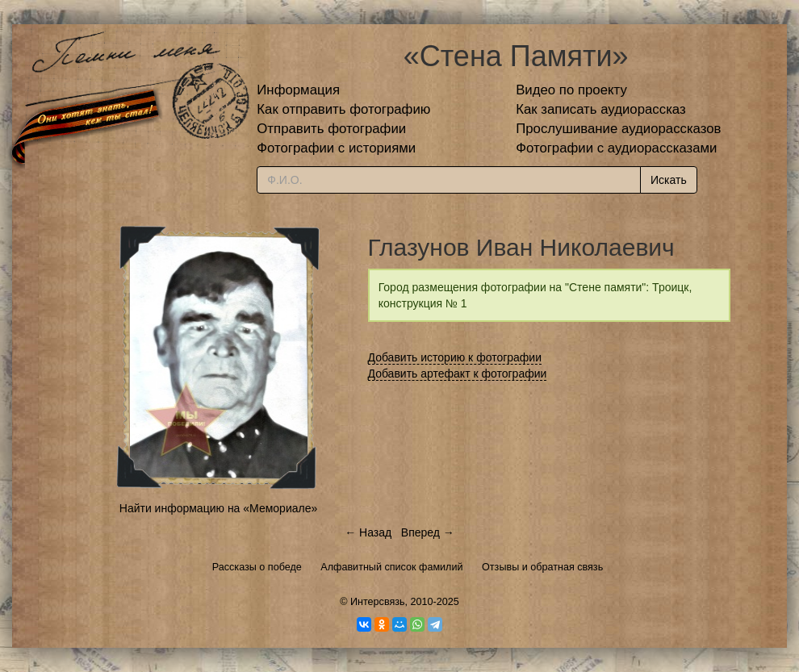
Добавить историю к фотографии (455, 357)
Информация (298, 90)
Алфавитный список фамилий (391, 567)
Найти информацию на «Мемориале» (218, 508)
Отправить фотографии (331, 129)
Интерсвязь (378, 602)
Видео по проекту (571, 90)
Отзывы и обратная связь (542, 567)
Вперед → (428, 532)
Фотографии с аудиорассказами (616, 148)
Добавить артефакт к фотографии (458, 374)
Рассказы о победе (257, 567)
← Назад (368, 532)
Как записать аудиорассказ (601, 109)
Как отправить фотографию (343, 109)
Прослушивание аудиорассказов (618, 129)
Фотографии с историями (336, 148)
